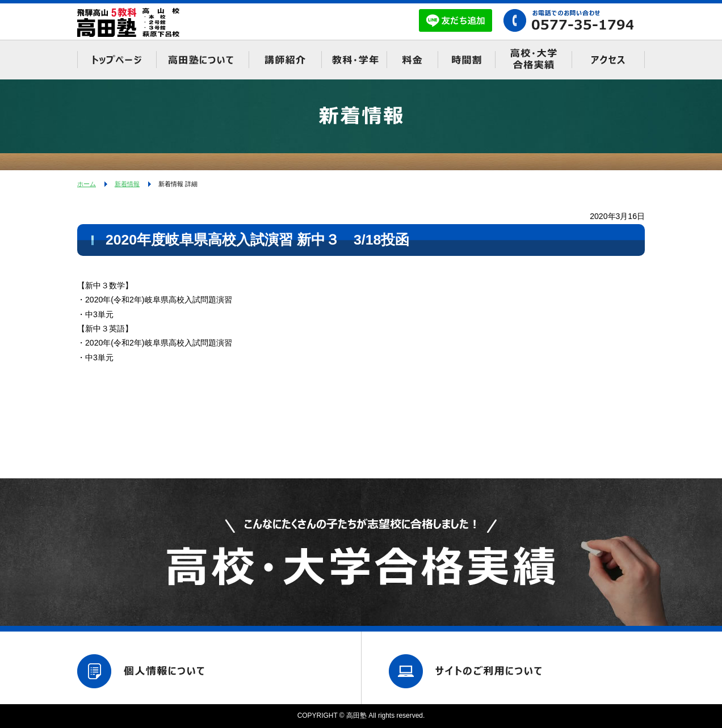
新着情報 (127, 184)
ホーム (87, 184)
